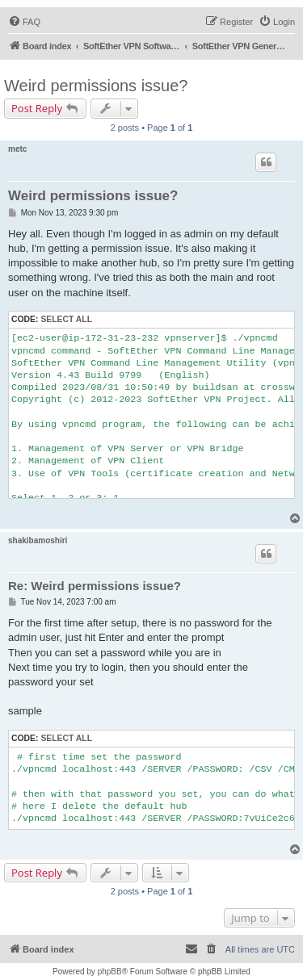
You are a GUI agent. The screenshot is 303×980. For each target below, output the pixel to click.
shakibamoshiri (38, 540)
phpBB (110, 972)
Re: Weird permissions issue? (95, 586)
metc (17, 149)
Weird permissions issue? (96, 86)
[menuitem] (24, 22)
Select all (66, 319)
